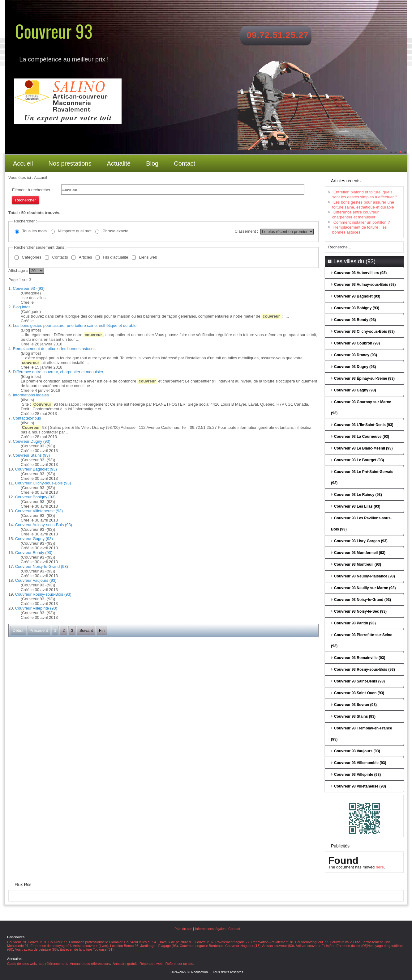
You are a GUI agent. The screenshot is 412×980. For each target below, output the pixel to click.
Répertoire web (151, 964)
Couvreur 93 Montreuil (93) (358, 564)
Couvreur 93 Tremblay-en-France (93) (361, 734)
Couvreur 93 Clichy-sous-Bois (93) (364, 332)
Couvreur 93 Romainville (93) (360, 658)
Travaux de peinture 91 (176, 942)
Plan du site (183, 929)
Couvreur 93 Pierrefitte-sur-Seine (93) (362, 640)
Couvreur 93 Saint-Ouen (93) (359, 693)
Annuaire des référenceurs (90, 964)
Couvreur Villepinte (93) (36, 608)
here (380, 867)
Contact (185, 163)
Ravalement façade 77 (232, 942)
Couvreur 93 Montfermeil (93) (360, 553)
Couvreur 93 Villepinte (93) (357, 775)
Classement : (247, 231)
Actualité (119, 163)
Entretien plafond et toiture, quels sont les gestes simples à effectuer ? (365, 194)
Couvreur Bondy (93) (34, 553)
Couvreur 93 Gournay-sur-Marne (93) (361, 408)
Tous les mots (34, 231)
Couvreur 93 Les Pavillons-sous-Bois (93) (361, 524)
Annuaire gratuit (125, 964)
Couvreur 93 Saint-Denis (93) (359, 681)
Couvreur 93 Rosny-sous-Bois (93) (365, 670)
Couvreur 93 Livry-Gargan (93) (361, 541)
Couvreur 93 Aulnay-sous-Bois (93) (365, 285)
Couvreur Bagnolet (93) (36, 469)
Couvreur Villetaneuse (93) (39, 511)
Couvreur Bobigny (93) (35, 497)
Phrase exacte (116, 231)
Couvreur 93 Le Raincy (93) (358, 495)
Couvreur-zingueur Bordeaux (202, 946)
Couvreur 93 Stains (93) (355, 716)
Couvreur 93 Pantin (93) (355, 623)
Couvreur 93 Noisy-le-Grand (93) (363, 600)
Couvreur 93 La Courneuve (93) (362, 437)
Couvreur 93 (54, 31)
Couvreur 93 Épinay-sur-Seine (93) (364, 378)
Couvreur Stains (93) (31, 455)
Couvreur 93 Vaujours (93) (357, 751)
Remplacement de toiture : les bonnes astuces (54, 349)
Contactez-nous (27, 418)
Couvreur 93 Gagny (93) (355, 390)
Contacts (60, 257)
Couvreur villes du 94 (140, 942)
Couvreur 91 (37, 942)
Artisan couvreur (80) (278, 946)
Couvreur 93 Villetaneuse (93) (360, 786)
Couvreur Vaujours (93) (36, 580)
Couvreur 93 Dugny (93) (355, 367)
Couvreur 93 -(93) (29, 288)
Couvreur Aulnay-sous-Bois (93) (44, 525)
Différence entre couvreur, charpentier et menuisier (58, 372)
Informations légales (31, 395)
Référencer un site (179, 964)
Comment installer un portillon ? (362, 222)
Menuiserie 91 (18, 946)
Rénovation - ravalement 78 (272, 942)
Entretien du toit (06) (352, 946)
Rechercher (26, 200)
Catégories (32, 257)
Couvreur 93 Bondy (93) (355, 320)
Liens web (148, 257)
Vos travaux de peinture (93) (36, 949)
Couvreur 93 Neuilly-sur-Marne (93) (365, 588)
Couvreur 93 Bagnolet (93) (357, 296)
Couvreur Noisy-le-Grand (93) (42, 566)
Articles (86, 257)
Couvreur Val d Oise (345, 942)
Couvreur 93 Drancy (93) (356, 355)
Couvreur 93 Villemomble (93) (360, 763)
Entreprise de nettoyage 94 (51, 946)
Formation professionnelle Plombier (96, 942)
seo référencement (53, 964)
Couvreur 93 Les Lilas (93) (357, 506)
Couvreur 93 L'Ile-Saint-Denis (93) (364, 425)
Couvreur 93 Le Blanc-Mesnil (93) (363, 448)
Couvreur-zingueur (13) (243, 946)
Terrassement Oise (376, 942)
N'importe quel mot (75, 231)
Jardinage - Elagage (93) (159, 946)
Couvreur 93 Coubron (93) (357, 343)
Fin (102, 630)
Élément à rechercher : (32, 190)
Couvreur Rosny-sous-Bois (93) (43, 594)
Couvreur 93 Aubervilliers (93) (360, 273)
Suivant (86, 630)
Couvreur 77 (58, 942)
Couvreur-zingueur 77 (311, 942)
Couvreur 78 (17, 942)
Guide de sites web (22, 964)
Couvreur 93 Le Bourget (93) (359, 460)
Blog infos (21, 307)
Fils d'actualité (115, 257)
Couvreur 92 (204, 942)
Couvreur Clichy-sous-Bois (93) (43, 483)
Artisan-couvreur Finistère (315, 946)
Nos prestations (70, 163)
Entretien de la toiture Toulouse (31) (87, 949)
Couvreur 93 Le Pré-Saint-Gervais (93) (362, 477)
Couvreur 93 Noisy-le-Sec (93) (360, 611)
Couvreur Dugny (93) (31, 441)
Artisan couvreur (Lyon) (91, 946)
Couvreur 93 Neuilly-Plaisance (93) (365, 576)
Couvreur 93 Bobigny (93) (357, 308)
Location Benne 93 (124, 946)
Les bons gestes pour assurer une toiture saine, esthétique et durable (75, 325)
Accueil (23, 163)
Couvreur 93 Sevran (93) (355, 705)
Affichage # (19, 270)
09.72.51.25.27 (278, 35)
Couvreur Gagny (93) (34, 539)
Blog (152, 163)
